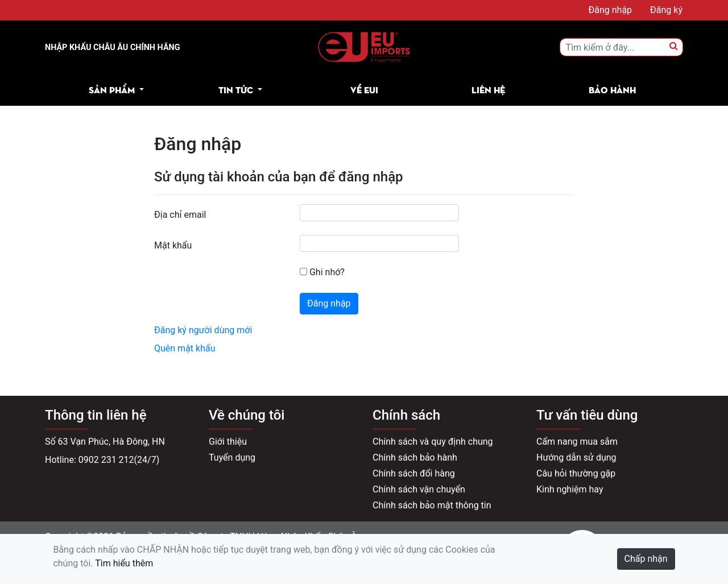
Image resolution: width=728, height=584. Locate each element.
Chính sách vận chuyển (419, 489)
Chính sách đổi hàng (414, 473)
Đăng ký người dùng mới (203, 330)
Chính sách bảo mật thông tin (432, 505)
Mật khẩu (173, 245)
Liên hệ (488, 90)
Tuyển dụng (232, 457)
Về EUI (364, 90)
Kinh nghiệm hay (570, 489)
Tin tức (236, 90)
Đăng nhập (329, 303)
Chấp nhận (646, 559)
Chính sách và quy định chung (433, 442)
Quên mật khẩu (185, 348)
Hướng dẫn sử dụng (576, 457)
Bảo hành (612, 90)
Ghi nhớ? (322, 272)
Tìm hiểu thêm (124, 563)
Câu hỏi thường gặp (576, 473)
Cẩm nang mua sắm (577, 442)
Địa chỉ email (180, 215)
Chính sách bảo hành (415, 457)
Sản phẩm (112, 90)
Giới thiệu (228, 442)
